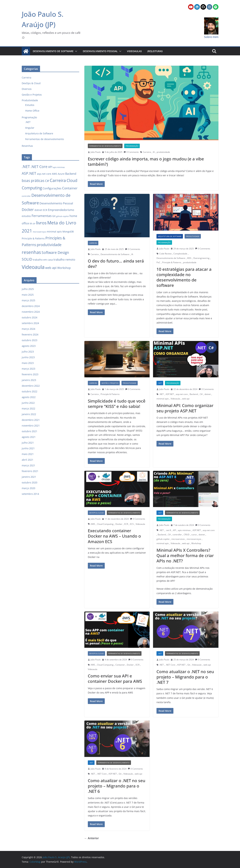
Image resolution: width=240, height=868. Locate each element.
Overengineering (201, 258)
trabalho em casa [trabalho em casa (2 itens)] (43, 260)
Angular (30, 128)
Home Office (32, 111)
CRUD (187, 535)
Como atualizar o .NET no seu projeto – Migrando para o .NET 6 (117, 786)
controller (177, 535)
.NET (160, 383)
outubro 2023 (30, 340)
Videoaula (175, 399)
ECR (126, 524)
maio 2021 (28, 454)
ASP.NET (170, 394)
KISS (189, 258)
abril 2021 (28, 460)
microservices (178, 539)
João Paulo (96, 152)
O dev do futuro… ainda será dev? (116, 264)
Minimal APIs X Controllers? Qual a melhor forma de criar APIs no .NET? (185, 555)
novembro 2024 (31, 312)
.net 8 (168, 530)
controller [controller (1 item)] (26, 196)
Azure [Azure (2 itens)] (61, 174)
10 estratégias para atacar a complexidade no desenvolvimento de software (184, 277)
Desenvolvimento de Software (53, 51)
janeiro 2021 (29, 477)
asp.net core (182, 394)
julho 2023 (28, 352)
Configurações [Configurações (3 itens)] (52, 188)
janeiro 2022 (29, 414)
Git (189, 665)
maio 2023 (28, 363)
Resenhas (27, 146)
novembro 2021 (31, 426)
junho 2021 (28, 448)
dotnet (208, 394)
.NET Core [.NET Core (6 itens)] (39, 167)
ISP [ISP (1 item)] (34, 224)
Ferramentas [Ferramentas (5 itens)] (42, 216)
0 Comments (131, 152)
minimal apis (163, 399)
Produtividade (193, 236)
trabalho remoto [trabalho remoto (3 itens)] (64, 260)
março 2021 (28, 465)
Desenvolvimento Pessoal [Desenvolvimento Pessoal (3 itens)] (56, 203)
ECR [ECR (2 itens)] (45, 210)
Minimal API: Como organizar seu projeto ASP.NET (185, 408)
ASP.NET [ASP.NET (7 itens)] (29, 173)
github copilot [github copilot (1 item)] (63, 216)
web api (186, 399)
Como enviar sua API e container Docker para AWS (115, 678)
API (174, 530)
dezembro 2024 (31, 306)
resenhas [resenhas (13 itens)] (31, 252)
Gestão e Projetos (110, 383)
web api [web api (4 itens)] (51, 268)
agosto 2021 (29, 437)
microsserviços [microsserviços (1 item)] (39, 232)
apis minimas (184, 530)
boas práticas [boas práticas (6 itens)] (33, 181)
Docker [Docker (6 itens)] (28, 210)
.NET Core (170, 665)
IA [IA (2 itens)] (31, 223)
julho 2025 (28, 289)
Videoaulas (134, 51)
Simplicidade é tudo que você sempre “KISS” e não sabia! (117, 404)
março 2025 (28, 300)
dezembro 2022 (31, 386)
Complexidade (180, 254)
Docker (119, 524)
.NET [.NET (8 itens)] (26, 167)
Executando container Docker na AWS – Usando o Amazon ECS (114, 536)
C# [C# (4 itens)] (47, 181)
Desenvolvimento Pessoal (100, 51)
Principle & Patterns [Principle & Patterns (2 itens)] (33, 238)
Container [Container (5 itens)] (70, 188)
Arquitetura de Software (170, 236)
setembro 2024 (30, 323)
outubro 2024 (30, 317)
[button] (75, 51)
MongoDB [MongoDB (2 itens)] (68, 232)
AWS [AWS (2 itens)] (55, 174)
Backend (194, 394)
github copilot (163, 539)
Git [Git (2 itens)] (54, 216)
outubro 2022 (30, 391)
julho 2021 (28, 443)
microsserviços (194, 539)
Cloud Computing (105, 524)
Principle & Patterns (172, 262)
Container (120, 665)
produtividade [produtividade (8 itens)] (49, 245)
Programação (132, 146)
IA (154, 152)
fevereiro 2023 (30, 374)
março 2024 (28, 329)
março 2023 (28, 369)
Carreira (147, 152)
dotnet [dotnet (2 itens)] (38, 210)
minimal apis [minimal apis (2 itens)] (54, 232)
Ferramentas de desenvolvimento (105, 146)
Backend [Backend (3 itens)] (71, 174)
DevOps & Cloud (96, 513)
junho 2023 (28, 357)
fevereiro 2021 (30, 471)
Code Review (165, 254)
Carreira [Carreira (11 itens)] (58, 180)
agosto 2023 (29, 346)
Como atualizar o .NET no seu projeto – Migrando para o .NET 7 (185, 677)
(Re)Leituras (155, 51)
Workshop (196, 543)
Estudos (30, 105)
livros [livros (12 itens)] (41, 223)
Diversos (27, 89)
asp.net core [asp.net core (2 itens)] (44, 174)
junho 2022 (28, 403)
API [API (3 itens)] (50, 167)
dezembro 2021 (31, 420)
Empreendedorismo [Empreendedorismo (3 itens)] (61, 210)
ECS (132, 524)
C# (201, 394)
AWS (93, 524)
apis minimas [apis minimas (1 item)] (59, 167)
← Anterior (92, 838)
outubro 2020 (30, 482)
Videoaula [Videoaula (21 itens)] (33, 267)
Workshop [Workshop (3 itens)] (64, 268)
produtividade (163, 152)
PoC (158, 262)
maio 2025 (28, 295)
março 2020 (28, 488)
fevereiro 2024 (30, 334)
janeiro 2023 (29, 380)
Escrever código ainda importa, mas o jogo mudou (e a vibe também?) (146, 161)
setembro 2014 (30, 494)
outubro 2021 (30, 431)
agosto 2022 (29, 397)
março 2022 (28, 408)
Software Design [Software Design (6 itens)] (55, 252)
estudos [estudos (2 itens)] (26, 216)
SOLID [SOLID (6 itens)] (27, 259)
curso (194, 535)
